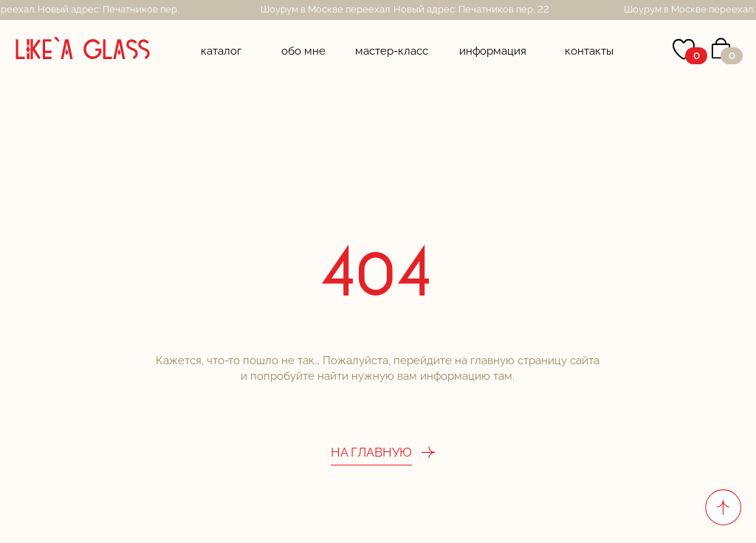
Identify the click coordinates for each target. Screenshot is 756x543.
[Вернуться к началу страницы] (723, 507)
